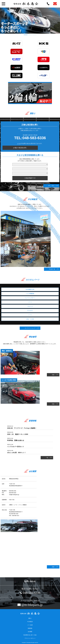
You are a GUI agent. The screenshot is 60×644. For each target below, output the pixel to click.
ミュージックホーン (30, 298)
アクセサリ (30, 311)
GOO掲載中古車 (30, 289)
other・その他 (30, 319)
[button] (26, 35)
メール (19, 143)
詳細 (53, 375)
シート (30, 315)
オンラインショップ (30, 328)
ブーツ (30, 302)
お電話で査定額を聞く (20, 148)
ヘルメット (30, 306)
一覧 (47, 458)
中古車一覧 (52, 269)
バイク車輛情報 (30, 294)
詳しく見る (51, 186)
